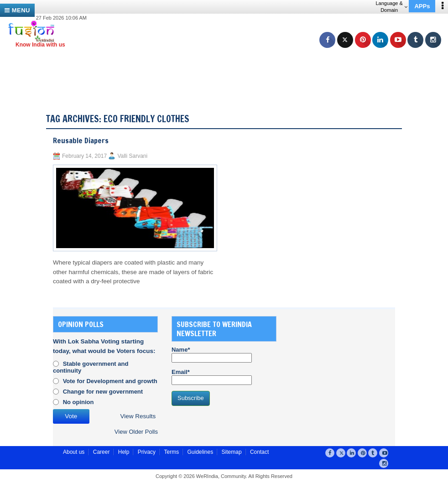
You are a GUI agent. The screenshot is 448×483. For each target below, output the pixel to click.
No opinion (78, 402)
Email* (212, 377)
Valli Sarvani (132, 156)
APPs (422, 6)
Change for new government (103, 392)
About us (74, 452)
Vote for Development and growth (110, 381)
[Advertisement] (228, 68)
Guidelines (200, 452)
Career (102, 452)
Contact (259, 452)
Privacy (147, 452)
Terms (171, 452)
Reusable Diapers (81, 140)
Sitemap (232, 452)
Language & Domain (391, 7)
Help (124, 452)
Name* (212, 354)
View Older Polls (136, 432)
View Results (138, 416)
